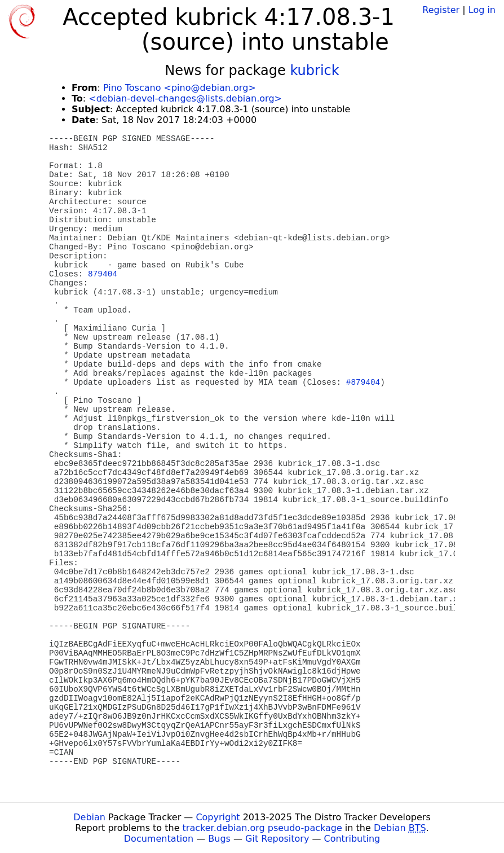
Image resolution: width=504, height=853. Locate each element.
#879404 (363, 382)
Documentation (159, 839)
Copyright (218, 817)
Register (441, 10)
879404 (103, 274)
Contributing (352, 839)
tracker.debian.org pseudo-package (262, 828)
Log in (482, 10)
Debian (89, 817)
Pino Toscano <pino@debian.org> (180, 88)
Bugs (219, 839)
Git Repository (277, 839)
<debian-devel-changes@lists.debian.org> (185, 98)
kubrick (314, 71)
